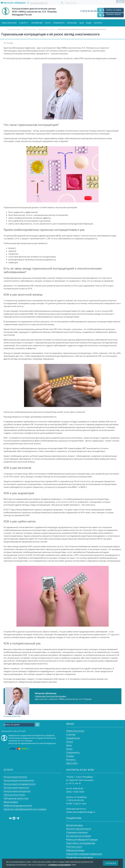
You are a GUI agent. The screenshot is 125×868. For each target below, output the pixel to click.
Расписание (72, 23)
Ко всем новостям (12, 716)
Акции (89, 23)
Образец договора (75, 850)
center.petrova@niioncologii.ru (81, 812)
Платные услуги (74, 847)
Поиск (63, 3)
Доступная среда (74, 825)
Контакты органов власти (79, 829)
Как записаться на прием (79, 836)
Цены (82, 23)
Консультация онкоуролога (17, 791)
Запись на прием (114, 10)
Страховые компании (77, 832)
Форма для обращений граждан (82, 839)
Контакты (98, 23)
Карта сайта (72, 763)
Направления (37, 23)
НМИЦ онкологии (9, 23)
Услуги (48, 23)
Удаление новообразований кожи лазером (25, 809)
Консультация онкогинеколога (19, 780)
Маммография (11, 802)
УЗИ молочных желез (14, 795)
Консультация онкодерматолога (20, 784)
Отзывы (70, 756)
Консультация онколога (15, 777)
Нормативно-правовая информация (84, 854)
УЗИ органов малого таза (16, 798)
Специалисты (59, 23)
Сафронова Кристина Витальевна (50, 696)
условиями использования (59, 865)
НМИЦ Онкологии (75, 731)
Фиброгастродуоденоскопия (18, 805)
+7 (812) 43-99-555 (88, 11)
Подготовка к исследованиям (81, 843)
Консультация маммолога (16, 788)
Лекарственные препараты (80, 857)
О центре (23, 23)
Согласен (111, 863)
